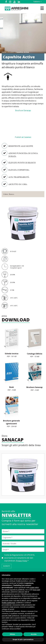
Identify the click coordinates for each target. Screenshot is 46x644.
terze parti (37, 590)
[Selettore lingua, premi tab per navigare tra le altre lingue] (37, 2)
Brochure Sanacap (23, 110)
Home (4, 52)
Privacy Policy (22, 561)
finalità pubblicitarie (8, 603)
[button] (43, 575)
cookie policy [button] (34, 588)
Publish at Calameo (23, 137)
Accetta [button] (34, 634)
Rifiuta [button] (12, 634)
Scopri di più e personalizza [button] (23, 639)
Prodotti (11, 52)
